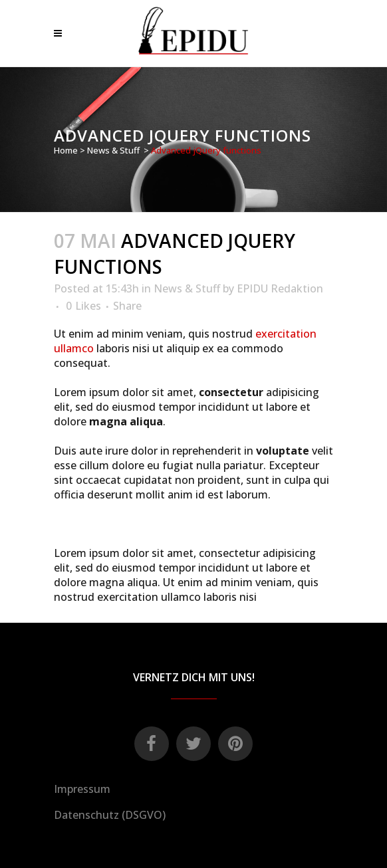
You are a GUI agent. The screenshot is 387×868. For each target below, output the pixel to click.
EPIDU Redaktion (280, 288)
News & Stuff (113, 150)
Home (66, 150)
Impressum (82, 789)
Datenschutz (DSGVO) (110, 815)
